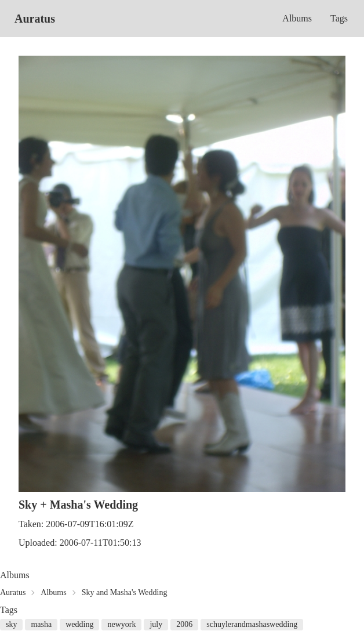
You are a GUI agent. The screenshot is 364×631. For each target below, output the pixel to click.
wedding (79, 624)
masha (41, 624)
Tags (339, 18)
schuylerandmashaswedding (252, 624)
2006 (184, 624)
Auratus (35, 19)
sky (11, 624)
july (156, 624)
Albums (297, 18)
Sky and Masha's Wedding (125, 592)
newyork (121, 624)
